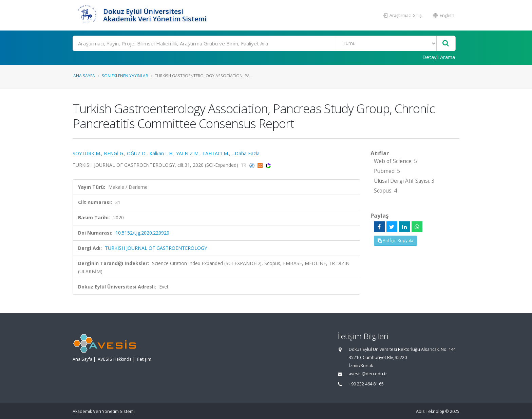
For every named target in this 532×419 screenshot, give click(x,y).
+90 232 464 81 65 (366, 384)
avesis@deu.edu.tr (368, 374)
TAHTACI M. (216, 153)
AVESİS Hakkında (115, 359)
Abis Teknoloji (430, 411)
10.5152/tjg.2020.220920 (142, 233)
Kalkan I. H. (161, 153)
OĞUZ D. (137, 153)
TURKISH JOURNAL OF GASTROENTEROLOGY (156, 248)
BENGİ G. (114, 153)
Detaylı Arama (439, 57)
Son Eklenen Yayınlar (125, 76)
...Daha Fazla (246, 153)
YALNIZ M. (188, 153)
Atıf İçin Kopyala (395, 241)
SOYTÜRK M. (87, 153)
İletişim (144, 359)
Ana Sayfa (84, 76)
